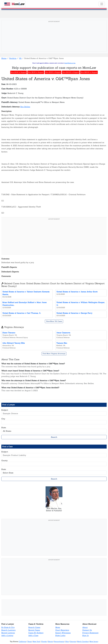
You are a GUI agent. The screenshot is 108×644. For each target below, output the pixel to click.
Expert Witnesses (63, 633)
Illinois (50, 642)
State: (4, 427)
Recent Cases (34, 630)
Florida (44, 642)
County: (5, 460)
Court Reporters (62, 630)
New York (37, 642)
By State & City (8, 627)
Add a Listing (7, 635)
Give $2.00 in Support (36, 72)
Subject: (5, 410)
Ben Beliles (25, 107)
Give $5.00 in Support (53, 72)
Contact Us (87, 630)
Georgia (73, 642)
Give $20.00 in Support (89, 72)
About (85, 627)
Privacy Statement (90, 633)
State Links (60, 635)
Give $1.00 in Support (18, 72)
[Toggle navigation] (102, 4)
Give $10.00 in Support (71, 72)
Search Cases (34, 627)
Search (54, 437)
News (58, 627)
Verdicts (13, 58)
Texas (30, 642)
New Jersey (94, 642)
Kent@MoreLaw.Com (70, 63)
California (22, 642)
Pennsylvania (59, 642)
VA (20, 58)
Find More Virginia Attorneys (54, 354)
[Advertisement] (54, 39)
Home (4, 58)
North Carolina (83, 642)
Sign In (86, 635)
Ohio (67, 642)
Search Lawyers (8, 630)
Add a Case (33, 635)
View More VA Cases (54, 321)
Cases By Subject (36, 633)
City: (3, 419)
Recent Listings (8, 633)
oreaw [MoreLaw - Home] (14, 4)
